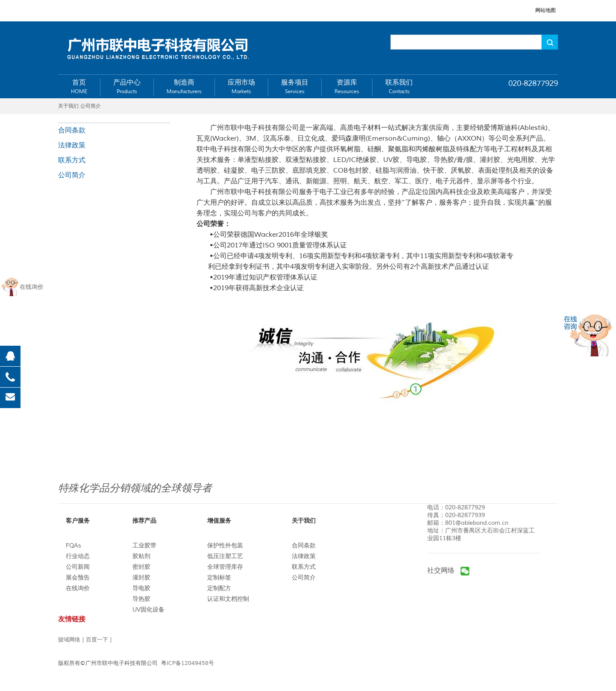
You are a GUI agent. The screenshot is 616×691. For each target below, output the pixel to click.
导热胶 (141, 599)
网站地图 (546, 10)
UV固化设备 (148, 610)
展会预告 (78, 578)
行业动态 (78, 556)
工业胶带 (144, 545)
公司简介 (72, 175)
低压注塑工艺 (225, 556)
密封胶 (141, 567)
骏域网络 (69, 640)
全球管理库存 (225, 567)
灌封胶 (141, 578)
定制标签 (219, 578)
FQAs (73, 545)
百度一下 (97, 640)
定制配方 (219, 588)
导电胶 (141, 588)
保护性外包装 (225, 545)
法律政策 (72, 145)
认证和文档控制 (228, 599)
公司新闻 (78, 567)
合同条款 (72, 130)
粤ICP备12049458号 (188, 663)
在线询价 (78, 588)
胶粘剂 (141, 556)
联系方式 (72, 160)
